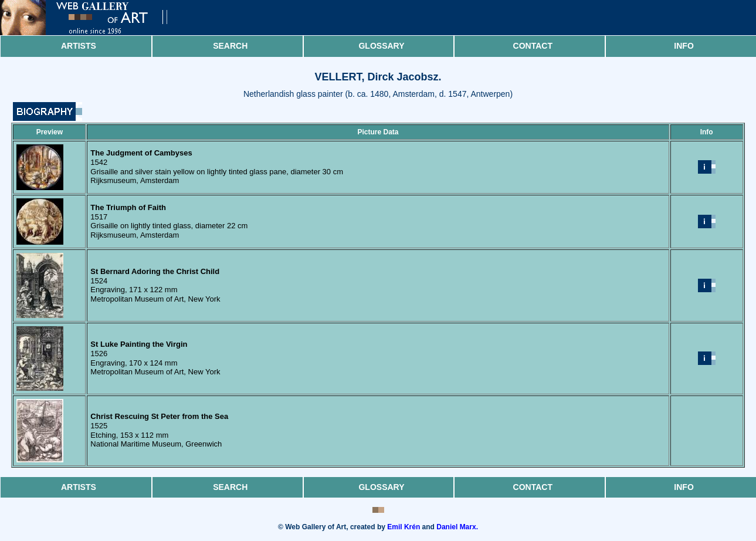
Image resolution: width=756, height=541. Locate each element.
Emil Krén (404, 527)
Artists (79, 46)
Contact (533, 46)
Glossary (381, 46)
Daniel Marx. (457, 527)
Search (230, 46)
